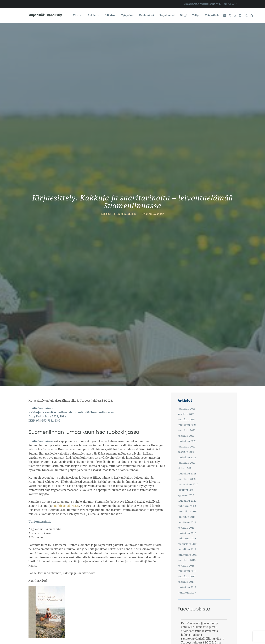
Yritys (196, 15)
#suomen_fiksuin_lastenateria (201, 638)
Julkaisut (110, 15)
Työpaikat (127, 15)
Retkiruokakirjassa (66, 482)
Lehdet (94, 15)
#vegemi (187, 634)
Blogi (183, 15)
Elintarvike (128, 202)
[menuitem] (203, 4)
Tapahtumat (167, 15)
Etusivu (78, 15)
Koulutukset (147, 15)
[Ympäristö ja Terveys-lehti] (45, 15)
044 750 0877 (230, 4)
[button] (225, 15)
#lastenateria (202, 634)
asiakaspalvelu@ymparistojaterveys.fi (202, 4)
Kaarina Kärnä (155, 202)
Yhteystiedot (213, 15)
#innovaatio (219, 634)
